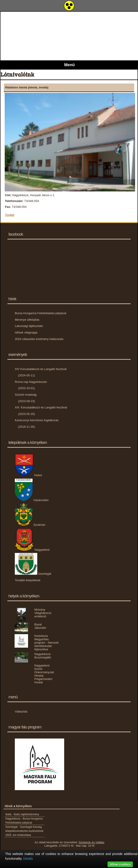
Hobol (28, 475)
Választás (21, 711)
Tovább (10, 215)
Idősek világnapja (26, 332)
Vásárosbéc (32, 500)
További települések (28, 580)
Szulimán (30, 525)
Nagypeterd (32, 550)
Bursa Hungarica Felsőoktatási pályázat (41, 313)
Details (28, 859)
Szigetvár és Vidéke (91, 842)
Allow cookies (120, 864)
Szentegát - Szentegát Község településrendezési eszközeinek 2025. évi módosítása (24, 831)
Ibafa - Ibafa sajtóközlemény (22, 814)
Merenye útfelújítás (27, 320)
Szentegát (33, 574)
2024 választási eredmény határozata (39, 339)
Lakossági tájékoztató (29, 326)
